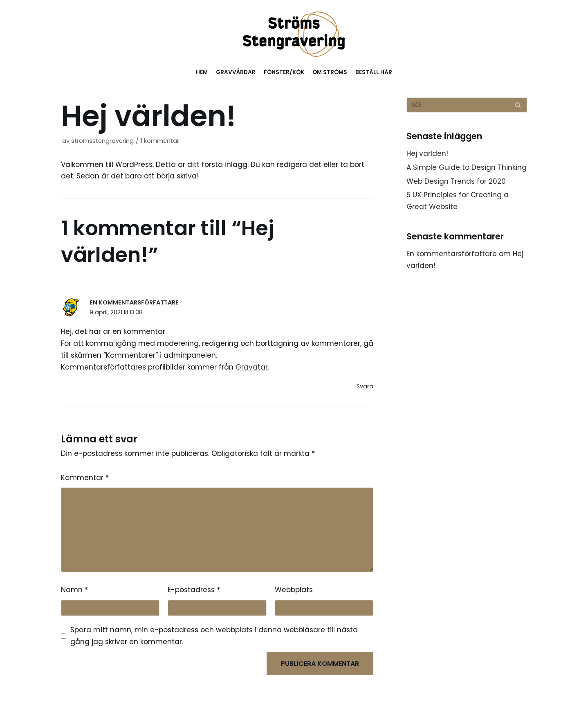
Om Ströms (330, 72)
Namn (74, 590)
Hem (202, 72)
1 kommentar (160, 141)
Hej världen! (427, 153)
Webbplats (294, 590)
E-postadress (194, 590)
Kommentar (85, 478)
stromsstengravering (102, 141)
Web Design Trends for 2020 (456, 181)
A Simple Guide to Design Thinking (467, 167)
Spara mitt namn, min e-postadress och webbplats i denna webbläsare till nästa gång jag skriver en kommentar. (214, 636)
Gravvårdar (236, 72)
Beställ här (374, 72)
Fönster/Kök (284, 72)
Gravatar (252, 367)
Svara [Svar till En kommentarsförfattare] (365, 386)
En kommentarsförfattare (134, 302)
